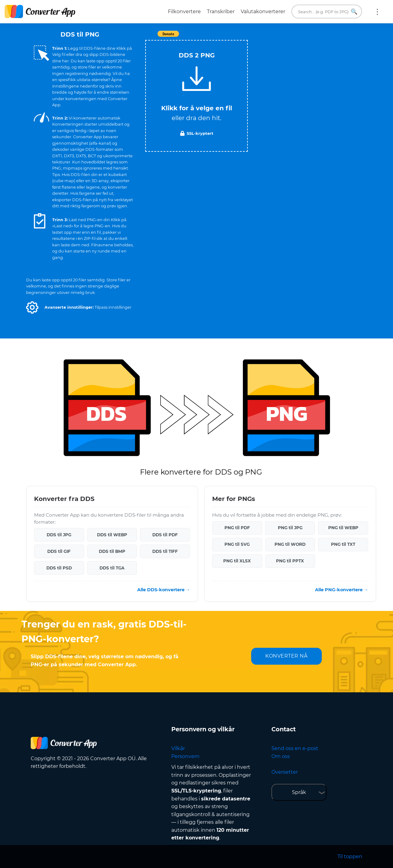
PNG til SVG (237, 544)
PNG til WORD (290, 544)
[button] (32, 307)
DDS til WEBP (112, 535)
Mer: (377, 12)
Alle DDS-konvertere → (164, 590)
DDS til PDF (165, 535)
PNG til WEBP (343, 528)
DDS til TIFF (165, 551)
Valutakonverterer (263, 12)
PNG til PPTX (290, 561)
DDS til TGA (112, 568)
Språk (299, 792)
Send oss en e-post (295, 748)
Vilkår (178, 748)
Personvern (185, 756)
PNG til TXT (343, 544)
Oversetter (285, 772)
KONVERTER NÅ (286, 656)
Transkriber (221, 12)
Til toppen (350, 856)
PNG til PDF (237, 528)
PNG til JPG (290, 528)
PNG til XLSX (237, 561)
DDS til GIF (59, 551)
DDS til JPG (59, 535)
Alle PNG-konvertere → (342, 590)
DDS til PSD (59, 568)
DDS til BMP (112, 551)
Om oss (281, 756)
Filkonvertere (184, 12)
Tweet (232, 37)
